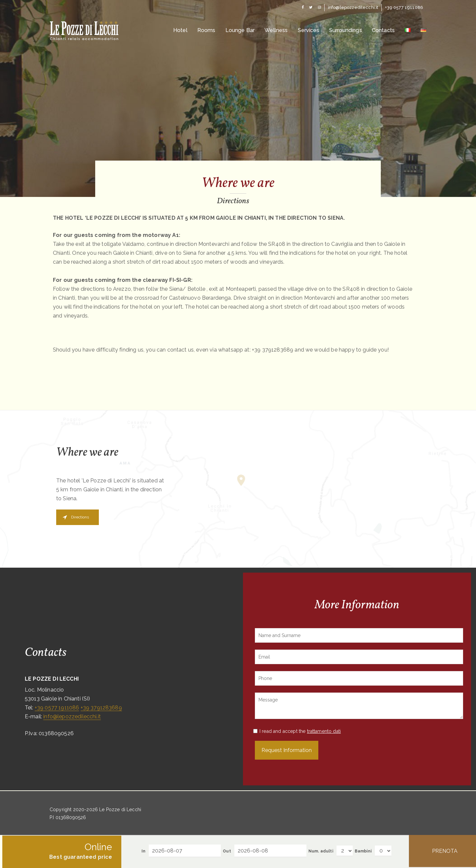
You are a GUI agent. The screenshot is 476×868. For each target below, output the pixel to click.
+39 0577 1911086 (57, 708)
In (143, 851)
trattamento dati (324, 731)
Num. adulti (321, 851)
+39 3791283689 (101, 708)
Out (227, 851)
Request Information (287, 750)
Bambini (363, 851)
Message (359, 706)
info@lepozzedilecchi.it (72, 717)
